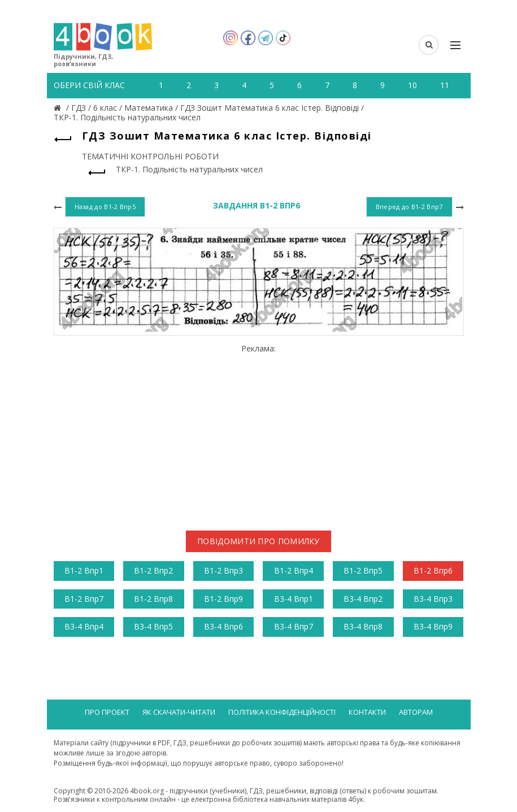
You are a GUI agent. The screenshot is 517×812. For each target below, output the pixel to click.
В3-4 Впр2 (363, 599)
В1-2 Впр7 (84, 599)
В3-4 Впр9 (433, 626)
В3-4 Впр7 (294, 626)
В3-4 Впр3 (433, 599)
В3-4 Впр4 (84, 626)
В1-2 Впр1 (84, 570)
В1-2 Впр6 (433, 570)
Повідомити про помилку (258, 541)
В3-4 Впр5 (153, 626)
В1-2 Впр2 (153, 570)
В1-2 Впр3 (223, 570)
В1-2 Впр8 (153, 599)
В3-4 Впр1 (294, 599)
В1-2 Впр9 (223, 599)
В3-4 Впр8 (363, 626)
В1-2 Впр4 (294, 570)
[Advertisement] (259, 433)
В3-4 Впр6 (223, 626)
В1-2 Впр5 (363, 570)
